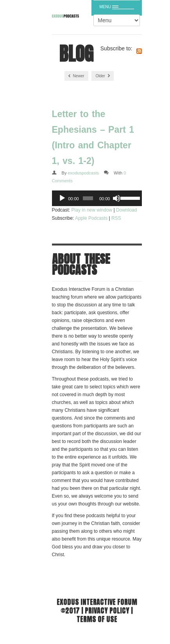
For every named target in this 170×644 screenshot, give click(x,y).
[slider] (88, 198)
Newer (76, 76)
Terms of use (97, 619)
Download (126, 210)
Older (102, 76)
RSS (116, 218)
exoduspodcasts (83, 173)
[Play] (62, 198)
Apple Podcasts (91, 218)
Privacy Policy (107, 610)
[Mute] (116, 198)
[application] (97, 198)
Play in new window (92, 210)
